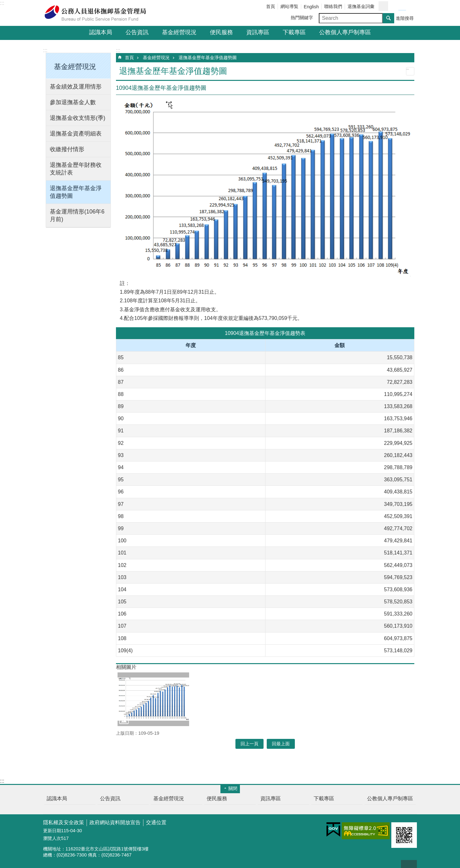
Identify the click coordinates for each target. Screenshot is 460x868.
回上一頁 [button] (249, 744)
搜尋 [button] (388, 18)
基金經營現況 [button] (75, 67)
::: (2, 3)
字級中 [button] (402, 6)
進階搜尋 (405, 18)
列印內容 (410, 71)
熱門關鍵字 (302, 18)
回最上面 (409, 864)
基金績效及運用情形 (76, 87)
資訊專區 (258, 32)
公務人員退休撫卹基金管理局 (99, 13)
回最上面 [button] (281, 744)
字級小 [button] (395, 6)
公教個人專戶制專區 (345, 32)
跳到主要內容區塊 (3, 3)
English (311, 7)
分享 (383, 6)
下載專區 (294, 32)
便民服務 (221, 32)
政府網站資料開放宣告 (115, 822)
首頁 (271, 6)
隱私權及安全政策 (64, 822)
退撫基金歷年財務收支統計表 (76, 169)
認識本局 (101, 32)
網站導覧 (289, 6)
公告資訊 (137, 32)
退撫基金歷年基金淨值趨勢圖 (76, 192)
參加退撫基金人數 (73, 102)
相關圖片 (126, 667)
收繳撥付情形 (67, 149)
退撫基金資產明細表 (76, 134)
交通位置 (156, 822)
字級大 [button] (410, 6)
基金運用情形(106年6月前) (77, 215)
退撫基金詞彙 (361, 6)
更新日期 (52, 831)
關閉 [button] (233, 788)
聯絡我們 (333, 6)
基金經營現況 (179, 32)
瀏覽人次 (52, 838)
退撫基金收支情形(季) (78, 118)
